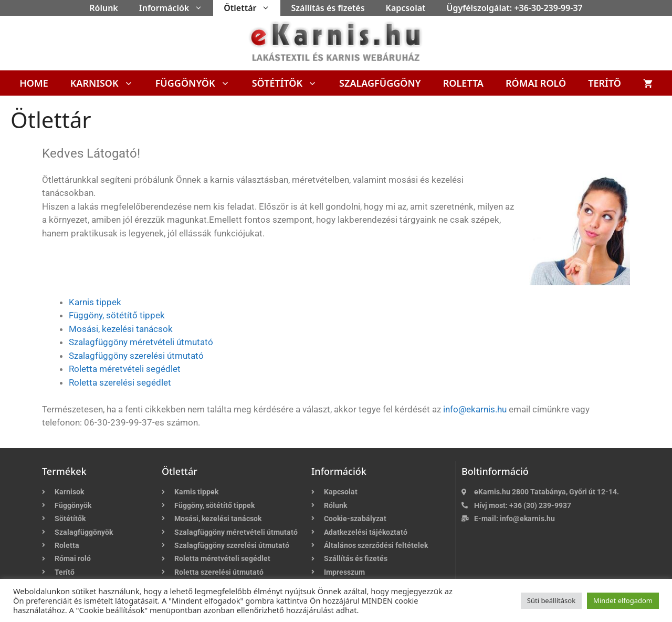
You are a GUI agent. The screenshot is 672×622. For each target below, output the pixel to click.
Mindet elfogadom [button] (623, 600)
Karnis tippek (95, 302)
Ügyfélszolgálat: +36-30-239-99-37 (515, 8)
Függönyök (198, 83)
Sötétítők (290, 83)
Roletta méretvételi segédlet (125, 369)
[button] (201, 8)
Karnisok (107, 83)
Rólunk (104, 8)
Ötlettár (252, 8)
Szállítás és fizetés (328, 8)
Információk (176, 8)
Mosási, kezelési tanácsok (121, 329)
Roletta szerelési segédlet (120, 382)
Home (34, 83)
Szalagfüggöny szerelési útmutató (136, 356)
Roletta (463, 83)
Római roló (536, 83)
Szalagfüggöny (380, 83)
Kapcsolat (406, 8)
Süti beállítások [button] (551, 600)
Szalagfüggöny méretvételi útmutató (141, 342)
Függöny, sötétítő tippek (117, 315)
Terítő (605, 83)
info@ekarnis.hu (475, 409)
